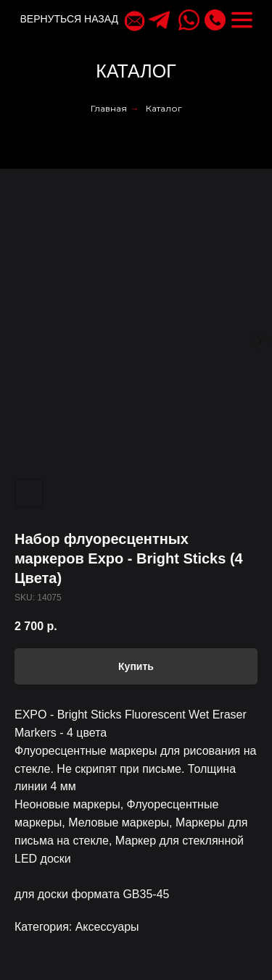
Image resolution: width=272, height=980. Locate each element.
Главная (109, 108)
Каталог (164, 108)
